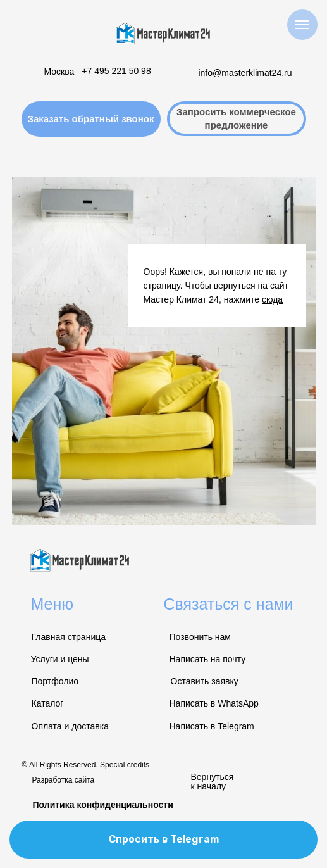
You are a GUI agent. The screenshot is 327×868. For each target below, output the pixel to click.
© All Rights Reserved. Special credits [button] (86, 765)
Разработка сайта (64, 780)
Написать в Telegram (212, 726)
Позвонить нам (200, 637)
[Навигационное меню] (302, 25)
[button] (91, 119)
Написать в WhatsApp (214, 703)
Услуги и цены (60, 659)
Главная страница (69, 637)
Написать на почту (208, 659)
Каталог (48, 703)
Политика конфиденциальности (103, 805)
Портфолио (55, 681)
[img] (164, 34)
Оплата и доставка (70, 726)
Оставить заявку (205, 681)
